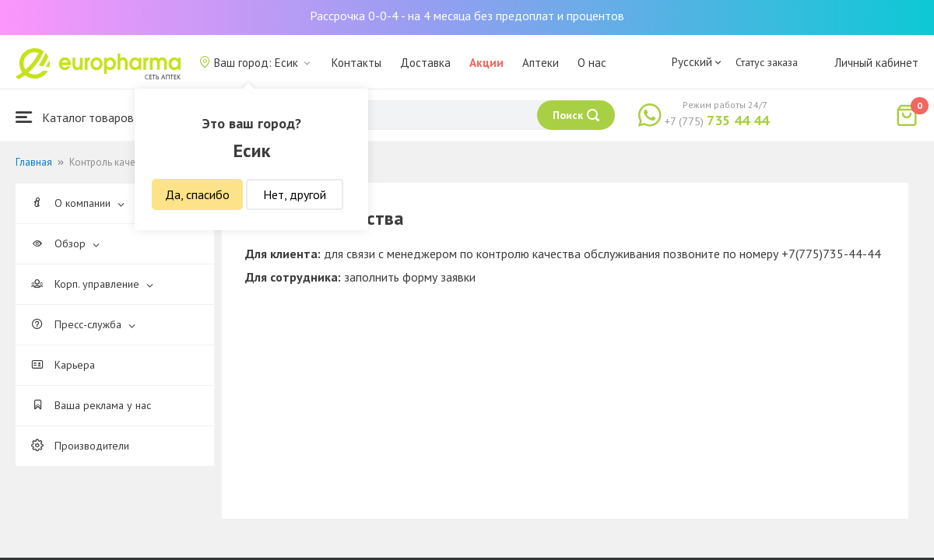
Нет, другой (295, 194)
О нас (592, 63)
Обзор (65, 243)
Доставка (425, 63)
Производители (80, 446)
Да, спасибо (197, 194)
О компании (78, 203)
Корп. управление (92, 284)
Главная (34, 162)
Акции (486, 63)
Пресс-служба (83, 324)
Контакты (356, 63)
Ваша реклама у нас (91, 405)
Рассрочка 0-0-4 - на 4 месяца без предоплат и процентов (467, 16)
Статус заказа (767, 62)
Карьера (63, 365)
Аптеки (541, 63)
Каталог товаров (75, 117)
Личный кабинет (876, 63)
